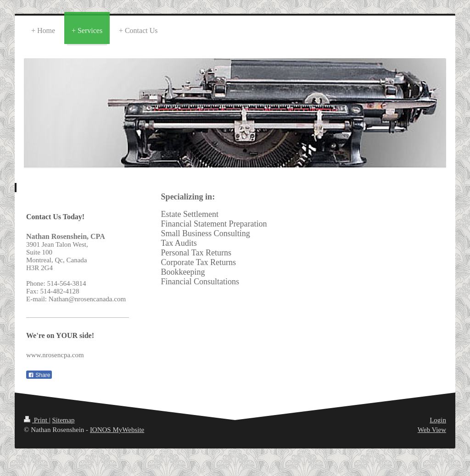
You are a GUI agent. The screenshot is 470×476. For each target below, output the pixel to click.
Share (39, 375)
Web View (432, 430)
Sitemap (63, 420)
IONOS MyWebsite (117, 430)
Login (438, 420)
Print (36, 420)
